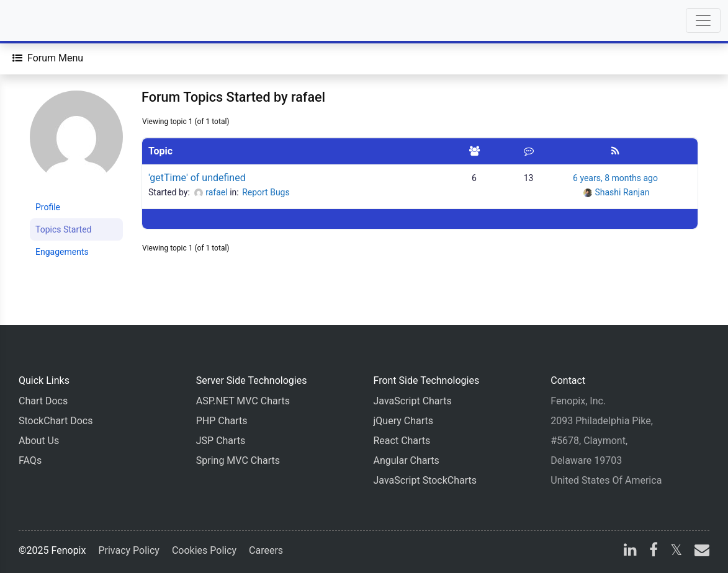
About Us (39, 441)
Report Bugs (266, 192)
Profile (48, 207)
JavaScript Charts (413, 401)
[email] (699, 552)
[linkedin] (630, 552)
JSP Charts (221, 441)
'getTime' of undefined (197, 178)
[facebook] (654, 552)
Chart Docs (43, 401)
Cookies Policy (204, 550)
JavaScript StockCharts (425, 480)
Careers (266, 550)
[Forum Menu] (48, 58)
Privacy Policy (129, 550)
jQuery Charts (403, 421)
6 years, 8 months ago (615, 178)
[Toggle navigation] (703, 20)
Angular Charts (407, 460)
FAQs (30, 460)
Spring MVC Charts (238, 460)
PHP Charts (222, 421)
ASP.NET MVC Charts (243, 401)
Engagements (62, 252)
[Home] (45, 20)
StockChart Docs (56, 421)
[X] (676, 552)
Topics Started (63, 229)
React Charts (402, 441)
